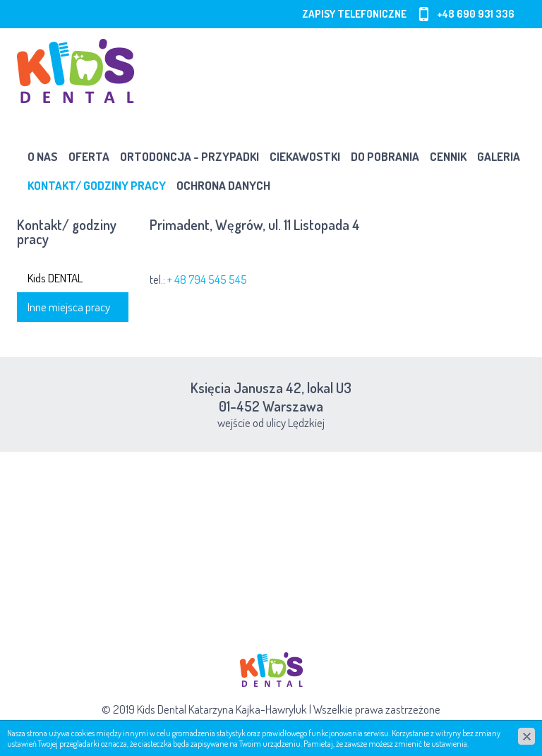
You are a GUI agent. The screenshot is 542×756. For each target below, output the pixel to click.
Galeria (499, 156)
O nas (43, 156)
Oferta (89, 156)
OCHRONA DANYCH (223, 185)
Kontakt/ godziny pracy (97, 185)
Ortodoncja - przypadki (189, 156)
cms (257, 727)
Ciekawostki (305, 156)
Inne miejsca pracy (69, 307)
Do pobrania (385, 156)
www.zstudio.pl (305, 727)
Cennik (448, 156)
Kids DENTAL (55, 278)
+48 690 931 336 (476, 14)
